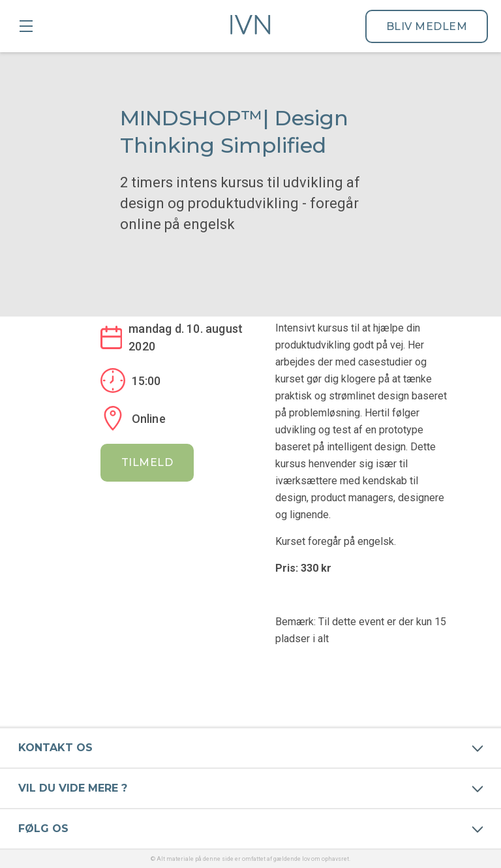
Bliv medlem (427, 26)
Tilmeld (147, 462)
